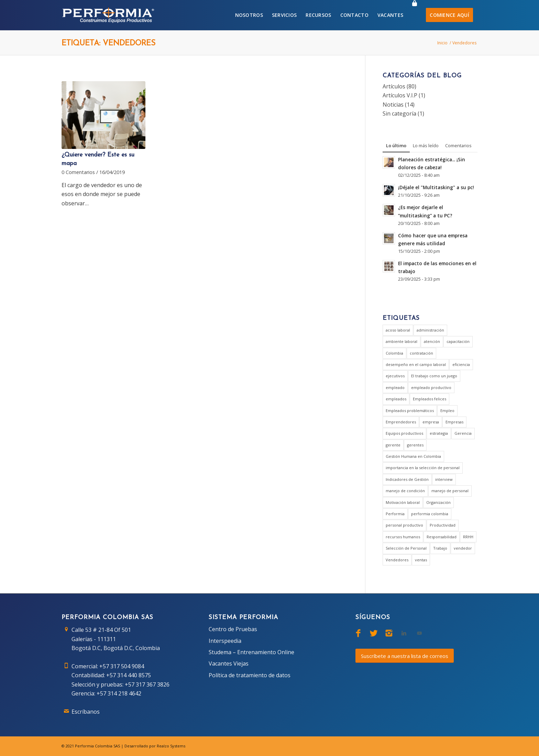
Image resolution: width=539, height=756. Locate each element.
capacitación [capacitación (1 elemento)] (458, 341)
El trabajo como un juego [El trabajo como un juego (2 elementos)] (434, 376)
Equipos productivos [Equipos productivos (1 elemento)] (404, 433)
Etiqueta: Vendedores (108, 44)
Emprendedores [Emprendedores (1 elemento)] (401, 422)
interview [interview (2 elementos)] (444, 479)
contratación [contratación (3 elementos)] (421, 353)
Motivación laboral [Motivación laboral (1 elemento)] (403, 502)
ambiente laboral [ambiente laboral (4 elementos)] (401, 341)
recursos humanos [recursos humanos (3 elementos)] (403, 537)
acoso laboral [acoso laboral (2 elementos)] (398, 330)
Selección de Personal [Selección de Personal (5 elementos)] (406, 548)
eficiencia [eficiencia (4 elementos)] (461, 364)
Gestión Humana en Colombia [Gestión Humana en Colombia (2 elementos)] (413, 456)
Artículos (394, 86)
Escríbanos (86, 712)
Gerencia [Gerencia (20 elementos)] (463, 433)
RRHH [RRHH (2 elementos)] (468, 537)
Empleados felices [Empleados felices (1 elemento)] (430, 399)
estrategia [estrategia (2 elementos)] (439, 433)
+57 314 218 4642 (119, 693)
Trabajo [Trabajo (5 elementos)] (440, 548)
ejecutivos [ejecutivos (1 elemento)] (395, 376)
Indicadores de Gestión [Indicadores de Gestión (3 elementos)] (407, 479)
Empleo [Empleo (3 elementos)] (447, 411)
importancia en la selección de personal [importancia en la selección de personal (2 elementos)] (423, 468)
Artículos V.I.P (400, 95)
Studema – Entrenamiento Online (251, 652)
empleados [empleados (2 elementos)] (396, 399)
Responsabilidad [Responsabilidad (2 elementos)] (442, 537)
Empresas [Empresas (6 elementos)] (454, 422)
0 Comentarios (78, 172)
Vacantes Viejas (229, 663)
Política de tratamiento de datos (250, 675)
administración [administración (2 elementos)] (430, 330)
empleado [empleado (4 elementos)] (395, 387)
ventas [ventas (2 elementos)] (421, 560)
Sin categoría (399, 114)
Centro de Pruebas (233, 629)
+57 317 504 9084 (122, 666)
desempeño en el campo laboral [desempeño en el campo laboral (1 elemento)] (416, 364)
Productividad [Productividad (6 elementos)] (443, 525)
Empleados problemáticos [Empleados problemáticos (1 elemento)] (410, 411)
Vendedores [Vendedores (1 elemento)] (397, 560)
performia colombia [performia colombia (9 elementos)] (430, 514)
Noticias (393, 105)
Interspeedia (225, 641)
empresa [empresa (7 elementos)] (431, 422)
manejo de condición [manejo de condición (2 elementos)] (405, 491)
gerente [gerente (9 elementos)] (393, 445)
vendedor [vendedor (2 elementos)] (463, 548)
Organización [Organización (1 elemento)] (438, 502)
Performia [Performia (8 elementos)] (395, 514)
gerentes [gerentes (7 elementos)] (415, 445)
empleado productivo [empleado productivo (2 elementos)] (431, 387)
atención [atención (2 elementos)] (432, 341)
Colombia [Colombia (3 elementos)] (394, 353)
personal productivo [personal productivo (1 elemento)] (404, 525)
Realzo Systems (171, 746)
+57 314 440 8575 (129, 675)
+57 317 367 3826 (147, 684)
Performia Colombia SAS (97, 746)
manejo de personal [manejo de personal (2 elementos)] (450, 491)
